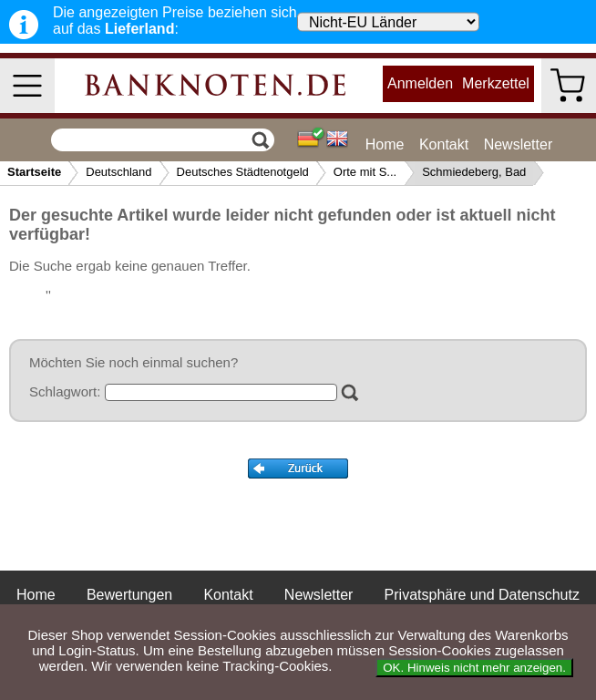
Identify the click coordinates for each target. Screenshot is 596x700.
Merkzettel (496, 83)
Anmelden (420, 83)
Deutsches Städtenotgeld (243, 172)
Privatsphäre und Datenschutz (482, 595)
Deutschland (118, 172)
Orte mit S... (365, 172)
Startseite (34, 172)
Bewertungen (129, 595)
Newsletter (519, 144)
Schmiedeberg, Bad (474, 172)
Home (385, 144)
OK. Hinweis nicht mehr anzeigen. (474, 668)
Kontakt (444, 144)
